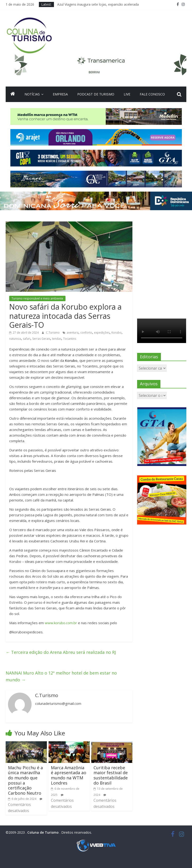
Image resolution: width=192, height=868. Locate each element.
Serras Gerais (41, 339)
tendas (57, 339)
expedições (102, 333)
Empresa (60, 94)
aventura (73, 333)
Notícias (32, 94)
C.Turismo (53, 333)
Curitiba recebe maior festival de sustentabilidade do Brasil (111, 775)
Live (127, 94)
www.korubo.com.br (61, 623)
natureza (15, 339)
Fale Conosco (152, 94)
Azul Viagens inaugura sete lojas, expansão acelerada (98, 4)
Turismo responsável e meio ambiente (37, 298)
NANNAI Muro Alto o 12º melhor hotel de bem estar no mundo (61, 676)
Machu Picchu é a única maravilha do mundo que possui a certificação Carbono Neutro (25, 780)
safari (27, 339)
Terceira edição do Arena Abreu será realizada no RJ (61, 652)
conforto (86, 333)
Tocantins (70, 339)
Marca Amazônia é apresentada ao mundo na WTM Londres (69, 775)
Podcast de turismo (96, 94)
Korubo (116, 333)
